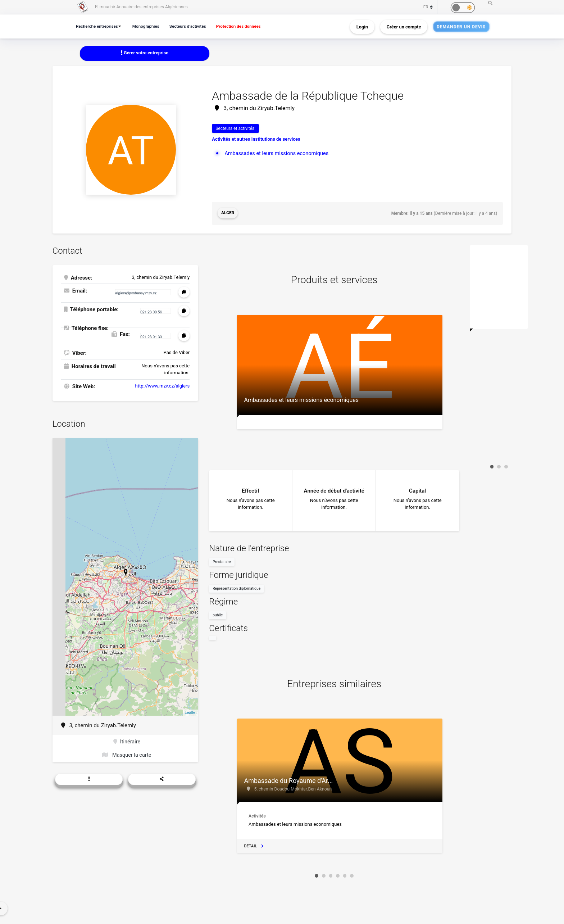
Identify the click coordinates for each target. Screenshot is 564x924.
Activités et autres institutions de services (256, 139)
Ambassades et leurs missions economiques (278, 153)
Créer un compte (404, 26)
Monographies (149, 26)
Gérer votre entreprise (145, 53)
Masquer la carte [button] (127, 755)
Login (362, 26)
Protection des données (246, 26)
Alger (228, 213)
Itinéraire (127, 742)
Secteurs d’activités (193, 26)
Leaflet (190, 712)
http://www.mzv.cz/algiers (163, 386)
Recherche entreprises (98, 26)
